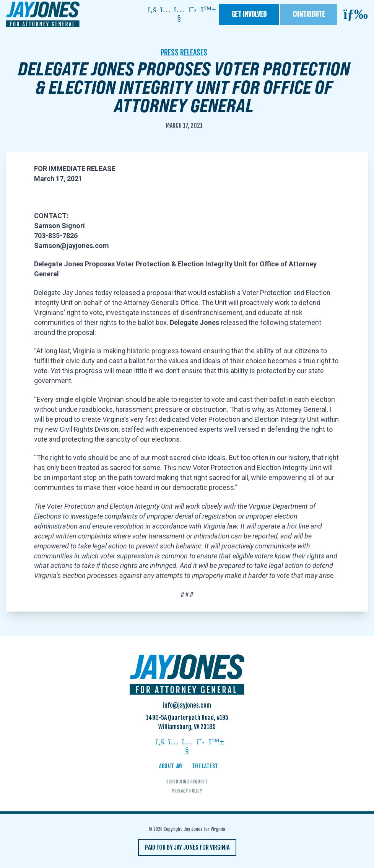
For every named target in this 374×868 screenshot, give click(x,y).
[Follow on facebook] (152, 10)
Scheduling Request (187, 782)
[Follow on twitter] (193, 10)
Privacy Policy (187, 791)
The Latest (205, 766)
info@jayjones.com (187, 705)
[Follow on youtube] (179, 14)
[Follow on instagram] (166, 10)
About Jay (171, 766)
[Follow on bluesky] (206, 10)
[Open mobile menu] (356, 14)
